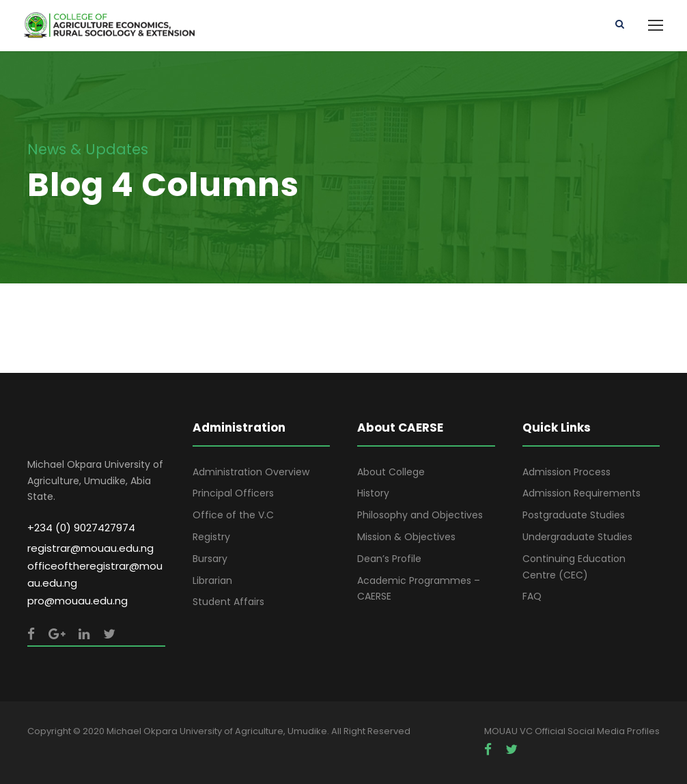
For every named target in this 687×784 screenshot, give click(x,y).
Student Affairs (228, 602)
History (373, 493)
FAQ (532, 596)
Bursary (210, 559)
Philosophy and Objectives (420, 515)
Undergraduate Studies (577, 537)
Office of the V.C (233, 515)
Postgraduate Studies (574, 515)
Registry (211, 537)
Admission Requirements (581, 493)
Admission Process (566, 472)
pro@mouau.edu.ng (78, 601)
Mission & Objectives (406, 537)
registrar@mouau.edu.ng (90, 548)
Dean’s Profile (389, 559)
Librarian (212, 580)
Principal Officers (233, 493)
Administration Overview (251, 472)
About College (391, 472)
